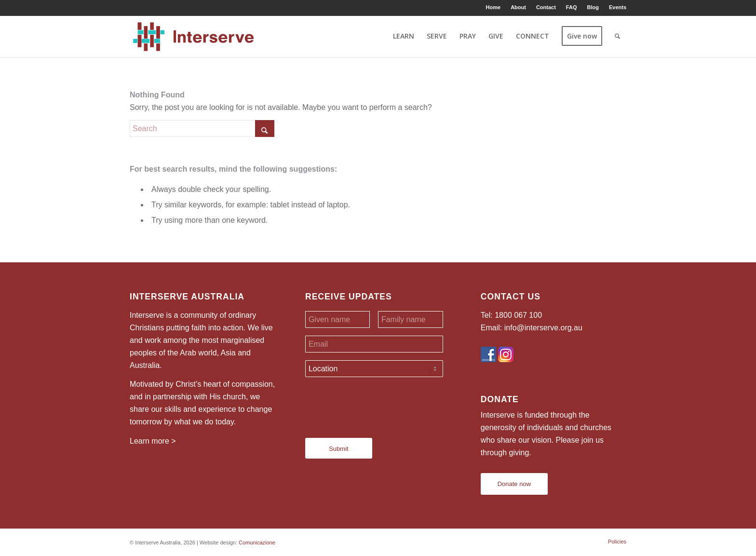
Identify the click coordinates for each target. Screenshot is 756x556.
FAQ (572, 7)
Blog (593, 7)
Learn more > (153, 441)
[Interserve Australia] (194, 36)
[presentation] (378, 404)
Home (493, 7)
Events (618, 7)
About (518, 7)
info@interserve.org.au (543, 328)
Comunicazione (257, 542)
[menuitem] (494, 7)
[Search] (617, 36)
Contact (546, 7)
